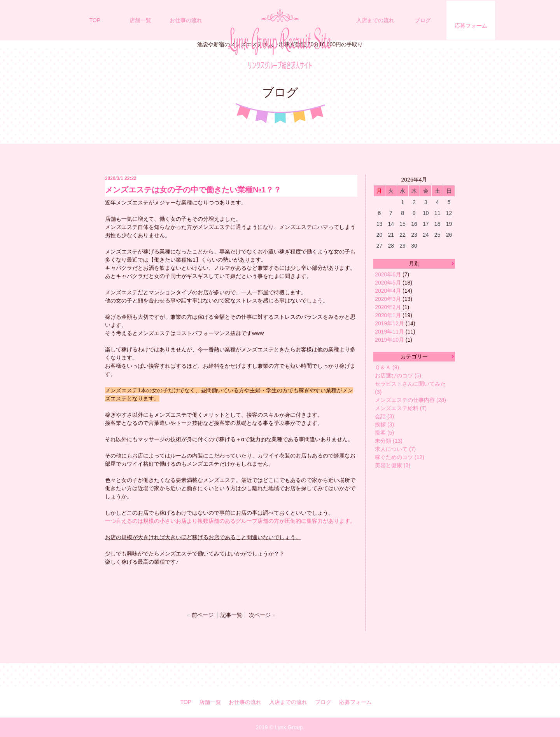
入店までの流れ (375, 20)
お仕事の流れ (186, 20)
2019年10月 (389, 340)
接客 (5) (384, 433)
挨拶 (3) (384, 424)
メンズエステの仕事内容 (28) (410, 400)
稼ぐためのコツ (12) (400, 457)
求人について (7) (395, 449)
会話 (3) (384, 416)
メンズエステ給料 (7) (401, 408)
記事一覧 (231, 615)
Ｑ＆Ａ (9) (387, 367)
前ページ (203, 615)
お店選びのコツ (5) (398, 375)
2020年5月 (388, 283)
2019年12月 (389, 323)
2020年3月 (388, 299)
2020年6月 (388, 274)
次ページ (260, 615)
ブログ (423, 20)
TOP (95, 20)
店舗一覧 (140, 20)
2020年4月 (388, 291)
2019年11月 (389, 332)
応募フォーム (471, 26)
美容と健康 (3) (393, 465)
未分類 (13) (389, 441)
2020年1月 (388, 315)
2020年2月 (388, 307)
